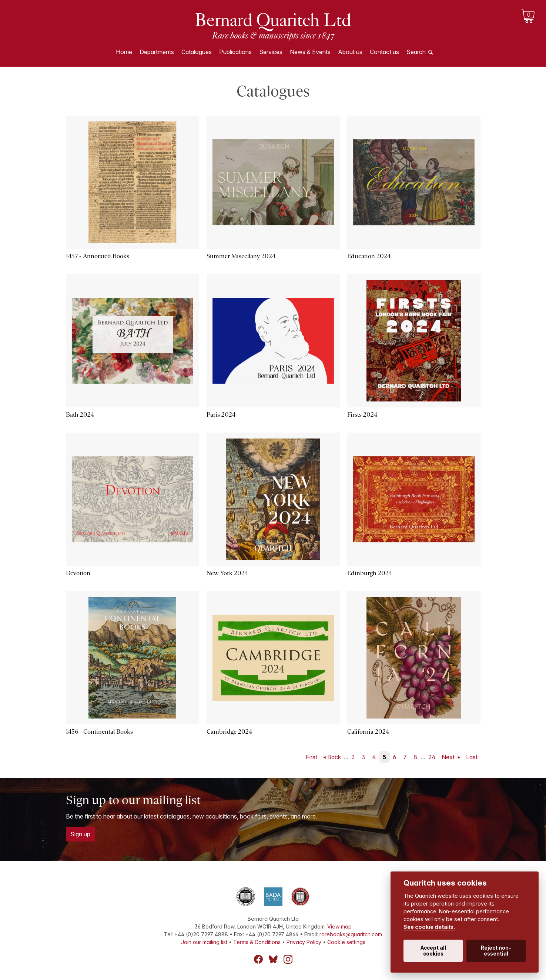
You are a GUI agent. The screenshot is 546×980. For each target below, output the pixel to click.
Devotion (78, 573)
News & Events (310, 52)
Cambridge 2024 (229, 732)
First (311, 757)
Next (449, 757)
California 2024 (368, 732)
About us (350, 52)
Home (124, 52)
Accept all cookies (433, 951)
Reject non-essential (496, 951)
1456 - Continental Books (99, 732)
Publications (235, 52)
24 (432, 757)
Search (416, 52)
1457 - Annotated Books (98, 256)
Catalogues (197, 52)
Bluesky (273, 959)
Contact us (384, 52)
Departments (157, 52)
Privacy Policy (304, 942)
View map (339, 926)
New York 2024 (227, 573)
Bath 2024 (80, 415)
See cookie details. (429, 927)
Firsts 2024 (362, 415)
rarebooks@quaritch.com (351, 934)
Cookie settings (346, 942)
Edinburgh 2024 (370, 573)
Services (271, 52)
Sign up (80, 834)
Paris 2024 (221, 415)
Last (472, 757)
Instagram (288, 959)
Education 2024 (369, 256)
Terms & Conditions (257, 942)
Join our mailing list (204, 942)
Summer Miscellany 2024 (241, 256)
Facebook (258, 959)
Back (334, 757)
